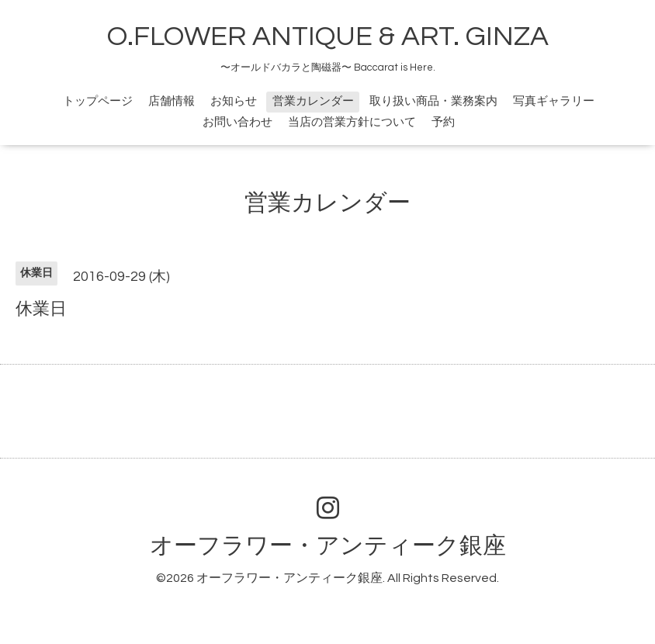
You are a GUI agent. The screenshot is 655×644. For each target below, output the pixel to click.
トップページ (98, 101)
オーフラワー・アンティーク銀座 (328, 546)
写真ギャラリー (554, 101)
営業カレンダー (313, 101)
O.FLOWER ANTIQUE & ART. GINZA (328, 36)
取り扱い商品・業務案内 (433, 101)
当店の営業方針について (352, 122)
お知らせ (234, 101)
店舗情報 (172, 101)
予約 (443, 122)
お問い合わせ (237, 122)
